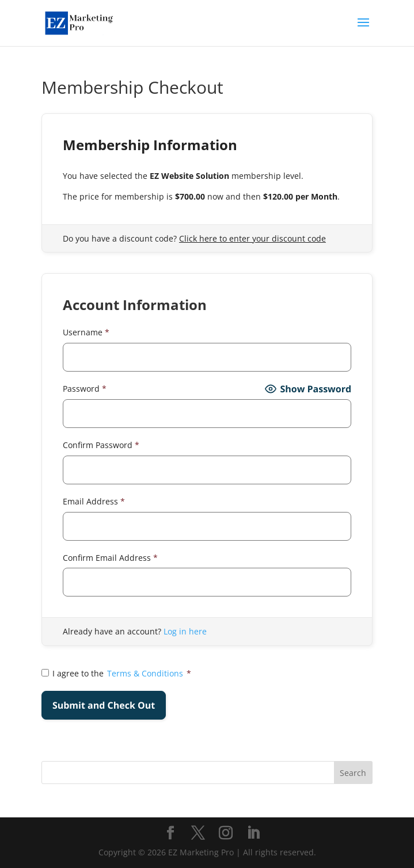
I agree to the (116, 674)
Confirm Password (101, 445)
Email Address (94, 501)
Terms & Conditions (145, 673)
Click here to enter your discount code (252, 238)
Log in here (185, 631)
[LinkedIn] (253, 833)
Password (85, 389)
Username (86, 332)
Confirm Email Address (110, 558)
